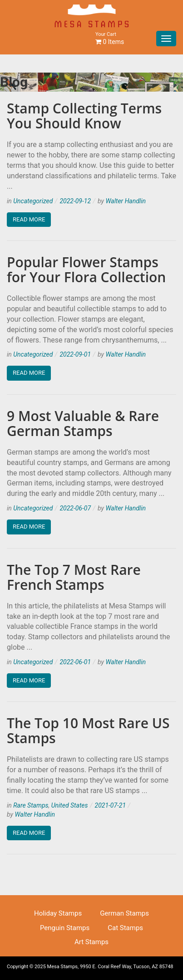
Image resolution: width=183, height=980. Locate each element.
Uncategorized (33, 201)
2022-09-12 (75, 201)
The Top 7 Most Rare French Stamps (74, 577)
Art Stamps (91, 942)
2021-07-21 (111, 805)
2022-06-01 (75, 662)
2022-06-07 (75, 508)
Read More (29, 219)
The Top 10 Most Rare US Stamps (88, 730)
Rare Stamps (31, 805)
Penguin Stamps (65, 928)
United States (70, 805)
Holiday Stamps (58, 913)
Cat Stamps (125, 928)
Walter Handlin (126, 201)
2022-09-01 (75, 354)
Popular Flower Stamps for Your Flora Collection (86, 269)
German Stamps (124, 913)
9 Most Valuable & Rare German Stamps (83, 423)
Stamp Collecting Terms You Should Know (84, 116)
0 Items (110, 38)
